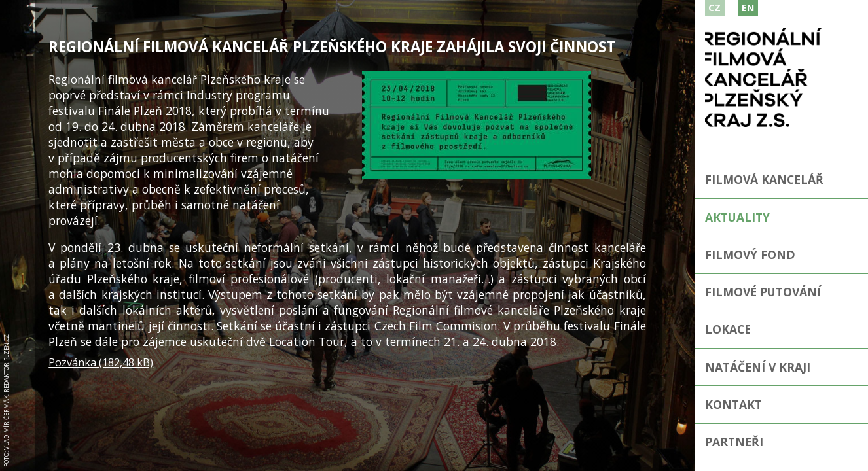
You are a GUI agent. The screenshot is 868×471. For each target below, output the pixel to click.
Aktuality (737, 217)
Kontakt (733, 404)
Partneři (734, 442)
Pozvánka (101, 362)
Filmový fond (750, 254)
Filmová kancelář (764, 179)
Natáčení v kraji (758, 367)
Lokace (728, 329)
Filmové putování (763, 292)
